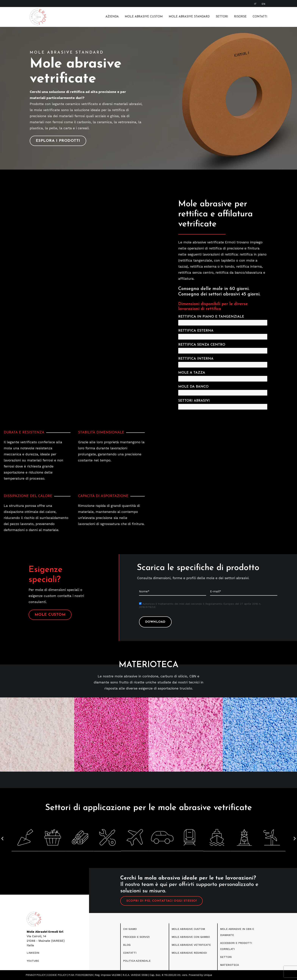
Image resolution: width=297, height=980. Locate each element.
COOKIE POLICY (57, 975)
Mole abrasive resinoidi (189, 953)
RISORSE (240, 17)
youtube (33, 961)
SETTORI (226, 957)
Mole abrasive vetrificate (191, 945)
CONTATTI (130, 953)
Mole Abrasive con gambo (191, 937)
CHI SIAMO (130, 929)
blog (127, 945)
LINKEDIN (33, 953)
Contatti (260, 17)
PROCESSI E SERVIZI (136, 937)
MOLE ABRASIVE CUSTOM (188, 929)
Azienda (112, 17)
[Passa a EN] (263, 4)
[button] (2, 838)
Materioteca (229, 965)
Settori (222, 17)
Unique (208, 975)
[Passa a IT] (255, 4)
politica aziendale (137, 961)
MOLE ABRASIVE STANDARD (189, 17)
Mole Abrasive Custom (144, 17)
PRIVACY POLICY (35, 975)
